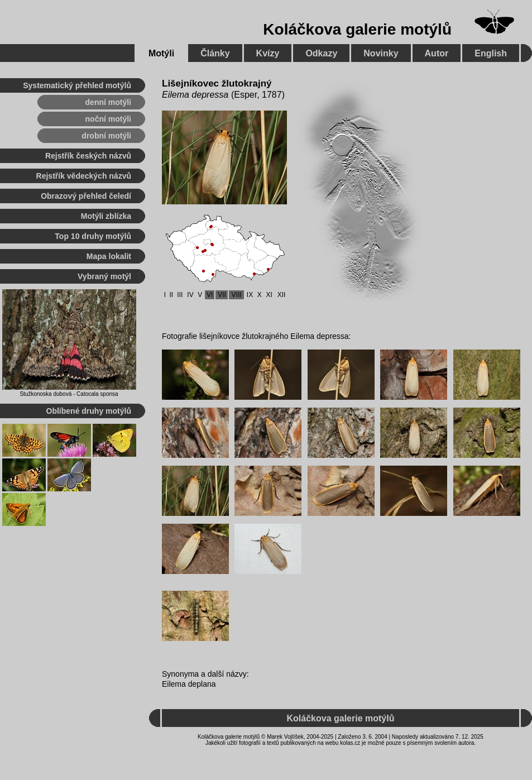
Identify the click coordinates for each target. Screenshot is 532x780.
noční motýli (108, 119)
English (491, 53)
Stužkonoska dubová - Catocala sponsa (69, 394)
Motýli (161, 53)
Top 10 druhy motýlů (93, 236)
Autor (437, 53)
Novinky (381, 53)
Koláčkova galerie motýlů (357, 29)
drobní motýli (106, 136)
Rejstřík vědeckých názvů (84, 176)
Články (215, 53)
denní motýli (108, 102)
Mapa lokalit (109, 256)
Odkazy (321, 53)
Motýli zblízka (106, 216)
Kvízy (268, 53)
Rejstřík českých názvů (88, 156)
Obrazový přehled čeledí (86, 196)
